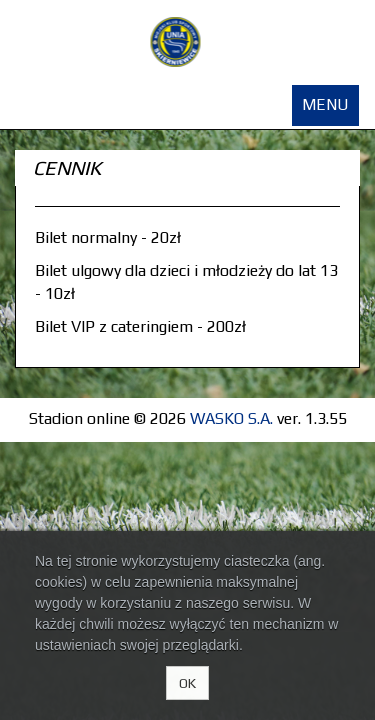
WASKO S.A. (231, 418)
